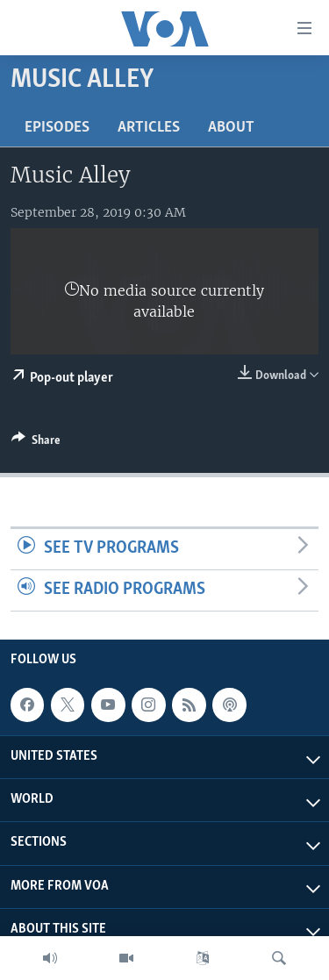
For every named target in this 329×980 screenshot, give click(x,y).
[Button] (36, 443)
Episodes (57, 128)
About (231, 128)
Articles (149, 128)
